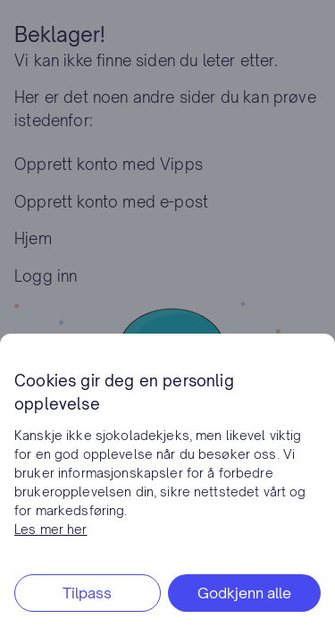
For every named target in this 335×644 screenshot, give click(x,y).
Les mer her (51, 529)
